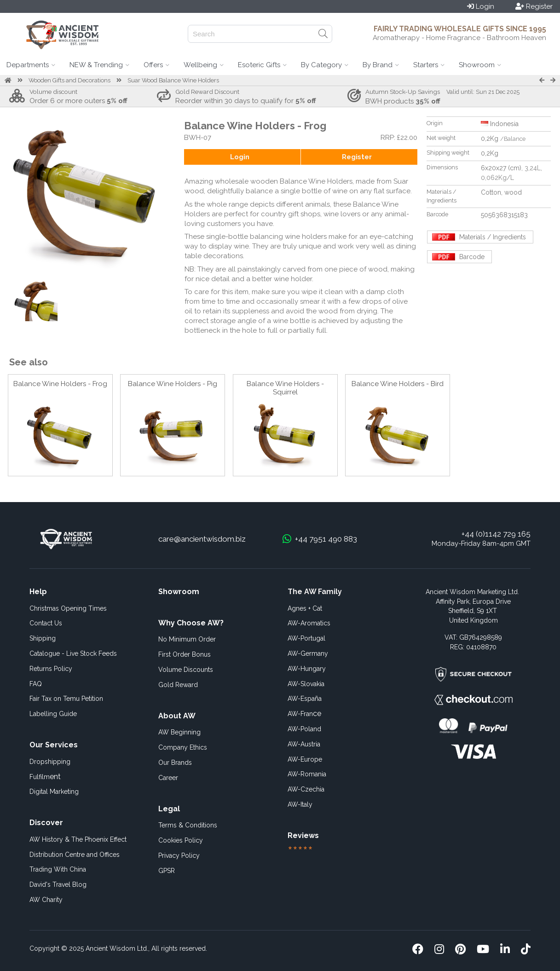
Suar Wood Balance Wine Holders (173, 80)
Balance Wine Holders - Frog (60, 384)
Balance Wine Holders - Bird (398, 384)
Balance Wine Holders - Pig (173, 384)
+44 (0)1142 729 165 (496, 534)
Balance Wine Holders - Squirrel (285, 388)
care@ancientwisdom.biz (202, 539)
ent (45, 777)
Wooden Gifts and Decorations (69, 80)
